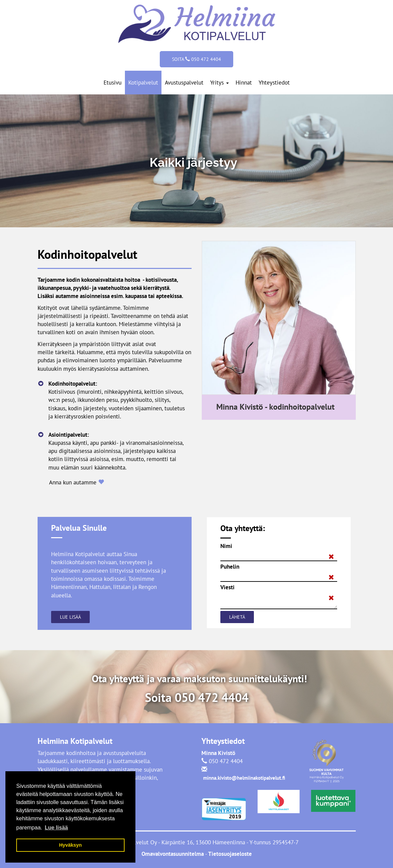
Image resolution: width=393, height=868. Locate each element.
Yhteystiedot (274, 83)
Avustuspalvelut (184, 83)
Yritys (220, 83)
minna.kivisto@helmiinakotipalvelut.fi (244, 778)
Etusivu (113, 83)
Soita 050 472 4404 (197, 59)
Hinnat (244, 83)
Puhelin (230, 567)
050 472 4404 (212, 697)
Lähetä (237, 617)
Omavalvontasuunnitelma (173, 854)
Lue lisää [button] (56, 828)
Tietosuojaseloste (230, 854)
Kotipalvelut (143, 83)
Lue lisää (70, 617)
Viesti (227, 587)
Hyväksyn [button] (70, 845)
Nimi (226, 546)
